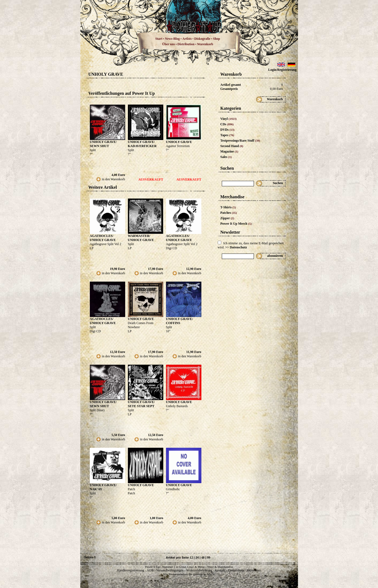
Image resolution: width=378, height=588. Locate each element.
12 (191, 557)
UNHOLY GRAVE (179, 142)
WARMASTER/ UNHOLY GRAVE (141, 238)
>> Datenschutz (236, 247)
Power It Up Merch (236, 224)
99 (209, 557)
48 (203, 557)
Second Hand (232, 146)
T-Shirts (228, 207)
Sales (226, 157)
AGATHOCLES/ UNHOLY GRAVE (103, 238)
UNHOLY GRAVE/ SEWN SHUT (103, 144)
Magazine (229, 151)
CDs (227, 124)
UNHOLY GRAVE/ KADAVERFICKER (142, 144)
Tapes (227, 135)
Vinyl (229, 119)
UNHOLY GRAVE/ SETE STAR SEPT (141, 404)
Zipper (227, 218)
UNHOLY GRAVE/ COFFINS (179, 321)
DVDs (228, 130)
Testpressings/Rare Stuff (240, 141)
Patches (229, 213)
